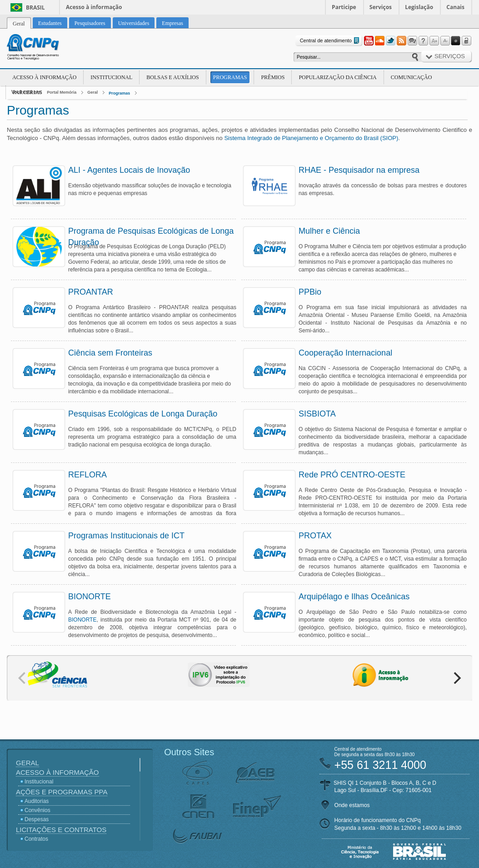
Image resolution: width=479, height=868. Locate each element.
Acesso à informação (94, 7)
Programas (230, 77)
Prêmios (273, 77)
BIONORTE (82, 620)
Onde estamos (352, 805)
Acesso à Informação (44, 77)
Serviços (381, 7)
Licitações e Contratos (61, 830)
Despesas (37, 819)
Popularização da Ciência (337, 77)
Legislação (419, 7)
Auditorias (37, 801)
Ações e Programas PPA (62, 792)
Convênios (37, 810)
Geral (92, 92)
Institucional (111, 77)
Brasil (35, 8)
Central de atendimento (331, 41)
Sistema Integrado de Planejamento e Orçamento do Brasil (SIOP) (311, 138)
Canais (455, 7)
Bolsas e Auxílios (172, 77)
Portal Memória (62, 92)
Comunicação (412, 77)
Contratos (36, 839)
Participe (344, 7)
